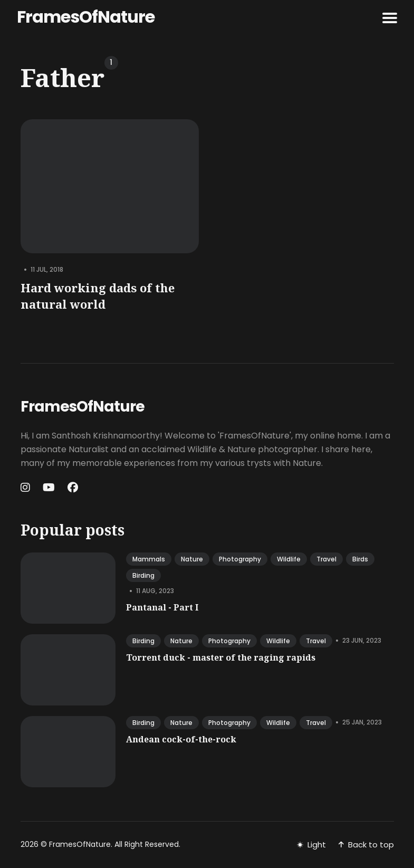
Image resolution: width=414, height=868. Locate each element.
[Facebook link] (73, 488)
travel (326, 559)
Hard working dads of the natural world (98, 296)
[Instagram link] (26, 488)
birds (360, 559)
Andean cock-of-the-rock (181, 739)
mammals (149, 559)
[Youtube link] (49, 488)
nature (192, 559)
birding (143, 575)
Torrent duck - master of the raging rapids (221, 657)
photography (240, 559)
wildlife (289, 559)
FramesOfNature (86, 17)
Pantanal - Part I (162, 607)
